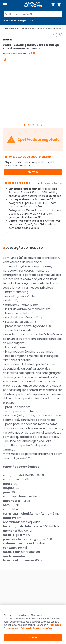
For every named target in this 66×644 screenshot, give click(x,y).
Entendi (33, 637)
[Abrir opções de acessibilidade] (53, 5)
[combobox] (33, 14)
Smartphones (54, 29)
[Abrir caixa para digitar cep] (17, 21)
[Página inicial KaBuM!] (33, 5)
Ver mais (9, 232)
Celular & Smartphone (33, 29)
